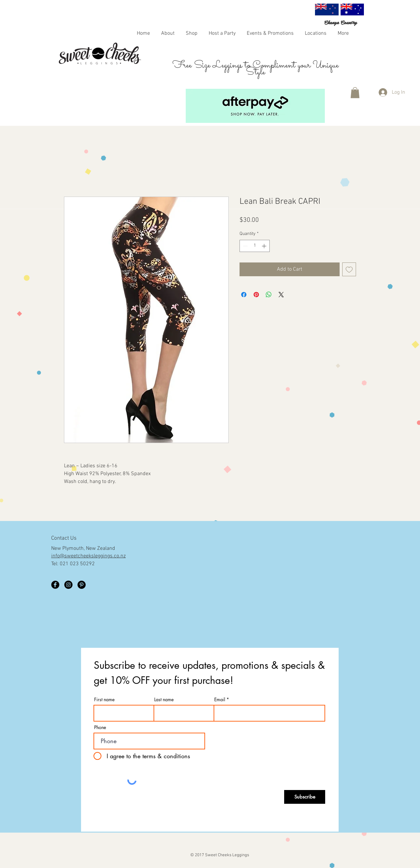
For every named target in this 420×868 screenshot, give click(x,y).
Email (220, 700)
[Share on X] (281, 295)
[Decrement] (245, 246)
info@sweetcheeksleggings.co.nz (88, 556)
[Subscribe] (305, 797)
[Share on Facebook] (244, 295)
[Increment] (265, 246)
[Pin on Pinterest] (256, 295)
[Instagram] (68, 585)
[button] (192, 33)
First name (104, 700)
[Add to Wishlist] (349, 269)
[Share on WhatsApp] (269, 295)
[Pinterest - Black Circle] (82, 585)
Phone (100, 727)
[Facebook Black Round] (55, 585)
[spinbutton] (255, 246)
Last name (164, 700)
